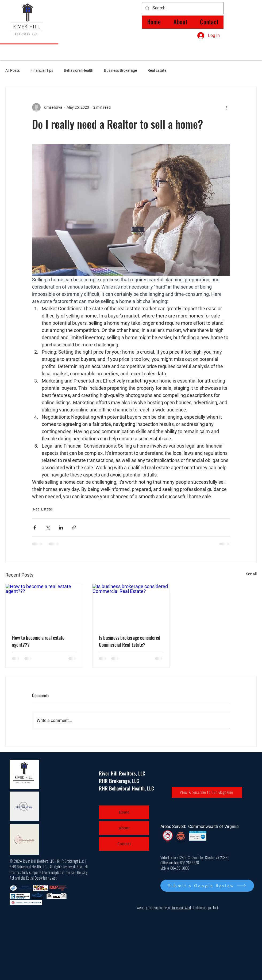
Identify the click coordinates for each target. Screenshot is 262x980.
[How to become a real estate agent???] (44, 606)
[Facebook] (67, 8)
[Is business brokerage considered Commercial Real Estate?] (131, 606)
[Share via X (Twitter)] (48, 527)
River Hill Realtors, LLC (122, 773)
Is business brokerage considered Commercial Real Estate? (130, 641)
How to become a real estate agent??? (38, 641)
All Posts (13, 70)
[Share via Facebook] (35, 527)
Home (124, 812)
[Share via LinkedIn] (61, 527)
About (124, 828)
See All (251, 574)
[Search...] (182, 8)
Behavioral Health (79, 70)
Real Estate (157, 70)
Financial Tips (42, 70)
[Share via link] (74, 527)
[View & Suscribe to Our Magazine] (207, 792)
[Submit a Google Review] (207, 886)
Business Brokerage (120, 70)
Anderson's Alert (181, 908)
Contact (124, 844)
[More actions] (227, 107)
